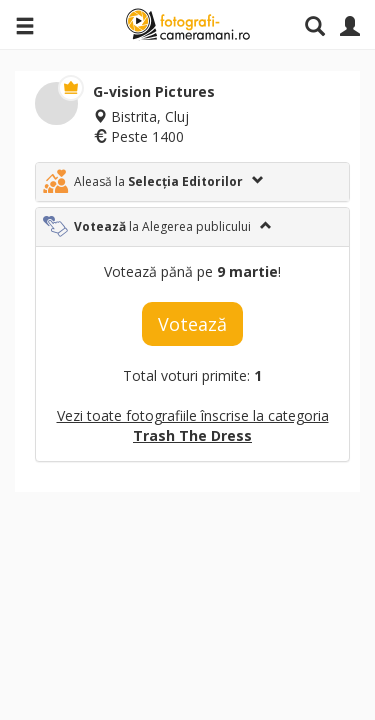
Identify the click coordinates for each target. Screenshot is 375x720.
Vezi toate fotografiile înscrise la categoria (193, 425)
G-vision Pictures (154, 91)
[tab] (192, 182)
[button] (192, 182)
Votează (192, 324)
